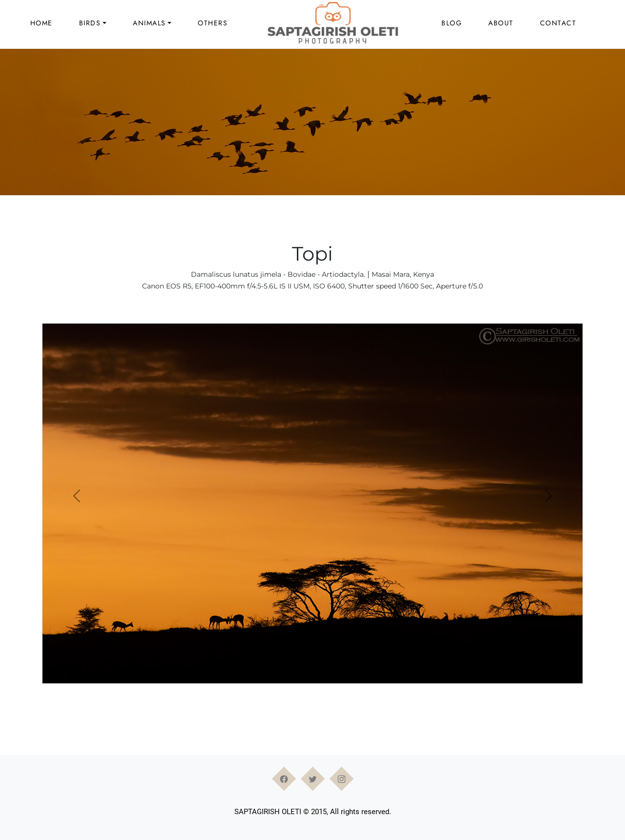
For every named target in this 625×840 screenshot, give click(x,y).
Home (42, 23)
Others (213, 23)
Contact (558, 23)
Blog (452, 23)
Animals (149, 23)
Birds (90, 23)
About (501, 23)
